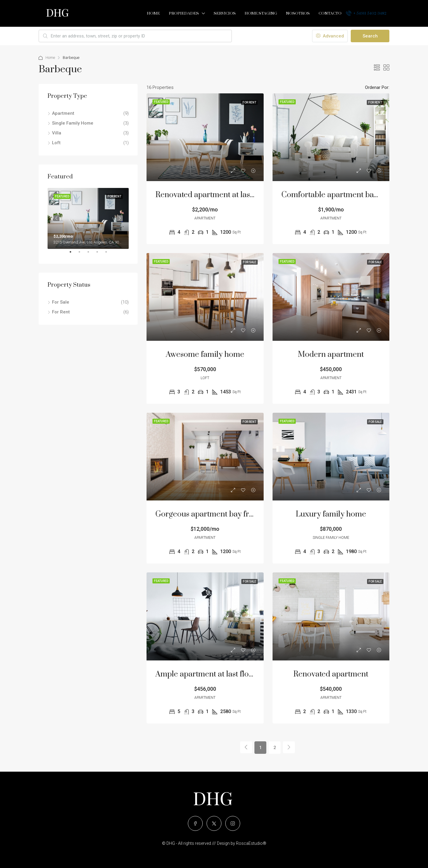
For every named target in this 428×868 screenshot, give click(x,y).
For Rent (61, 312)
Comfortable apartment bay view (339, 195)
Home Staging (261, 13)
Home (153, 13)
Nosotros (298, 13)
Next (120, 218)
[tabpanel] (88, 218)
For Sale (61, 302)
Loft (56, 143)
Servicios (225, 13)
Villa (57, 133)
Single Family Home (73, 123)
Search (370, 36)
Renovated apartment (331, 674)
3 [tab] (91, 254)
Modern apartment (331, 355)
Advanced (330, 36)
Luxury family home (331, 514)
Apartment (63, 113)
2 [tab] (82, 254)
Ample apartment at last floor (206, 674)
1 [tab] (73, 254)
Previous (56, 218)
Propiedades (184, 13)
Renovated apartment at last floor (213, 195)
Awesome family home (205, 355)
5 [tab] (109, 254)
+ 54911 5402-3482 (366, 13)
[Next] (289, 747)
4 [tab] (100, 254)
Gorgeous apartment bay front (208, 514)
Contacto (330, 13)
